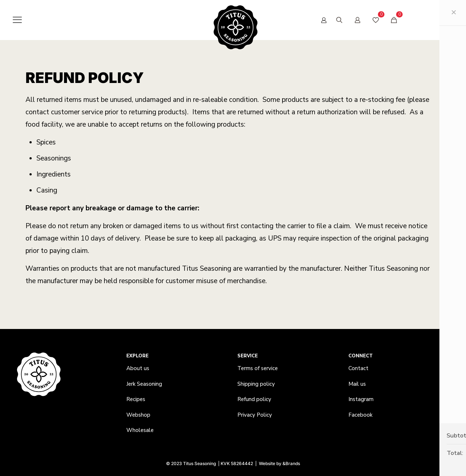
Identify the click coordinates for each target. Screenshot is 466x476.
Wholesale (140, 430)
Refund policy (254, 399)
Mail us (357, 384)
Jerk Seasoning (144, 384)
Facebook (360, 415)
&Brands (291, 463)
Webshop (138, 415)
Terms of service (258, 368)
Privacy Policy (255, 415)
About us (138, 368)
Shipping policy (256, 384)
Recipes (136, 399)
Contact (358, 368)
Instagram (361, 399)
